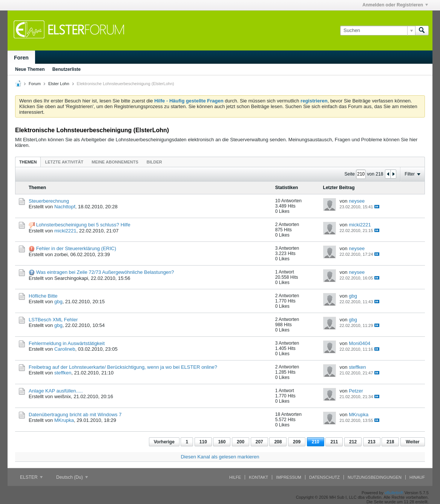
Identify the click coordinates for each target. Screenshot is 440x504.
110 (203, 442)
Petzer (356, 391)
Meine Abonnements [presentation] (115, 162)
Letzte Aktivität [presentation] (64, 162)
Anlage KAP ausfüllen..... (56, 391)
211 (334, 442)
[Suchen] (378, 31)
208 (278, 442)
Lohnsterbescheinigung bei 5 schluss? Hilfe (83, 225)
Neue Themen (30, 69)
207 (259, 442)
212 (353, 442)
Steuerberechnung (49, 201)
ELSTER (31, 477)
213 (372, 442)
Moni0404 (360, 343)
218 (390, 442)
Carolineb (65, 349)
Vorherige (164, 442)
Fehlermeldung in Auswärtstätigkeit (67, 343)
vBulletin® (394, 493)
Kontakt (258, 477)
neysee (357, 201)
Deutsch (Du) (72, 477)
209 (297, 442)
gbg (58, 302)
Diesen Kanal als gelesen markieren (220, 457)
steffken (63, 373)
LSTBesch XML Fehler (53, 320)
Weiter (412, 442)
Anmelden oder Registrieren (395, 5)
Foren (21, 58)
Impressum (289, 477)
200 (241, 442)
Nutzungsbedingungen (375, 477)
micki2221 (65, 231)
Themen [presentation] (28, 162)
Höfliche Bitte (43, 296)
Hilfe (235, 477)
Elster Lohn (59, 84)
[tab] (28, 162)
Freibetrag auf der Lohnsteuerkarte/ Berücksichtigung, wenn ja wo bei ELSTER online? (123, 367)
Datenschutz (324, 477)
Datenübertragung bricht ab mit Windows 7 (75, 415)
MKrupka (64, 420)
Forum (35, 84)
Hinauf (417, 477)
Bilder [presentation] (154, 162)
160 (222, 442)
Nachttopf (65, 207)
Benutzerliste (67, 69)
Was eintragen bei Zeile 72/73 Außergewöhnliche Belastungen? (105, 272)
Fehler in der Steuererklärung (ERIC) (76, 248)
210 (316, 442)
